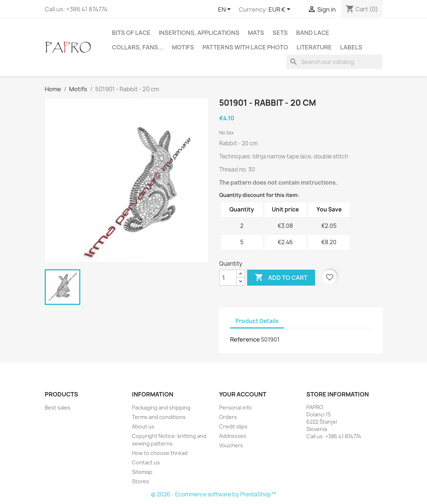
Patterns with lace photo (245, 47)
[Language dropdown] (226, 10)
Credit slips (233, 426)
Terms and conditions (159, 417)
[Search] (334, 62)
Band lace (313, 33)
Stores (140, 481)
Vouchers (231, 445)
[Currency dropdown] (281, 10)
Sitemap (142, 472)
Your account (243, 394)
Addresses (233, 436)
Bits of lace (131, 33)
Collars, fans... (138, 47)
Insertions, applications (199, 33)
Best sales (58, 408)
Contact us (146, 462)
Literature (314, 47)
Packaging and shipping (161, 408)
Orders (228, 417)
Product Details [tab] (257, 321)
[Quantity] (228, 278)
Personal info (235, 408)
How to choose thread (160, 453)
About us (143, 426)
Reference (245, 339)
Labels (351, 47)
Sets (280, 33)
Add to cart (281, 278)
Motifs (183, 47)
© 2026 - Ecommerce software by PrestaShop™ (213, 494)
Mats (256, 33)
